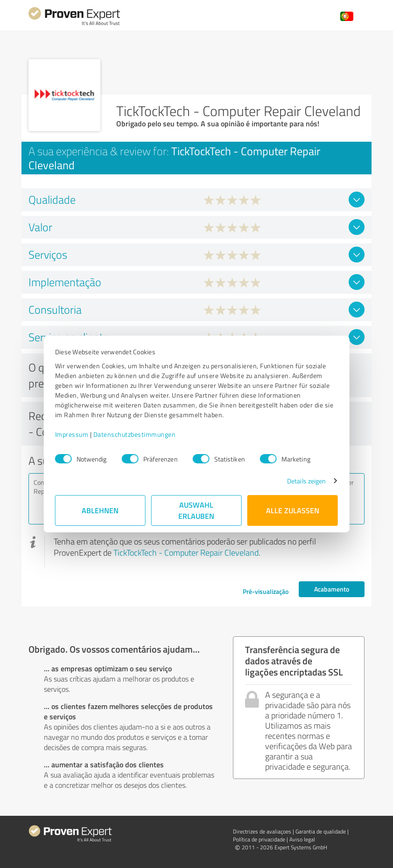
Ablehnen (101, 510)
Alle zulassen (293, 510)
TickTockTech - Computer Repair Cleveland (186, 552)
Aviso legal (302, 839)
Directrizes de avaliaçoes (262, 831)
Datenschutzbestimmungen (135, 434)
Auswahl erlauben (197, 510)
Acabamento (332, 589)
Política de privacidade (259, 839)
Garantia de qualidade (321, 831)
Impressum (72, 434)
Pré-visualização (266, 591)
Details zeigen (306, 481)
